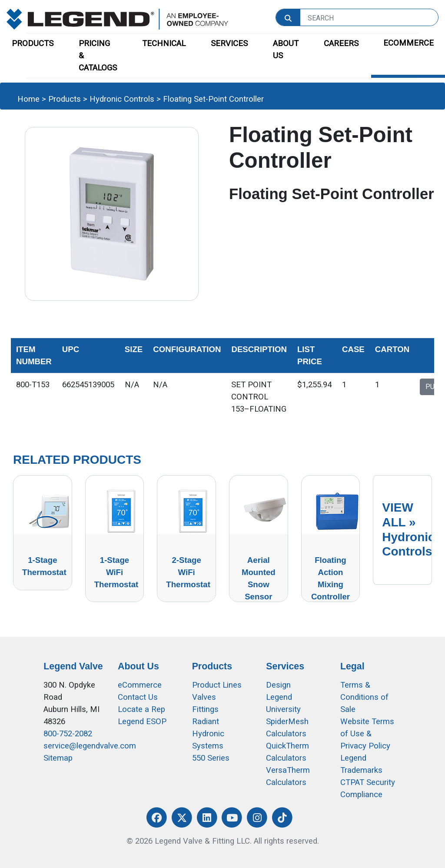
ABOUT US (286, 50)
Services (285, 666)
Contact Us (138, 697)
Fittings (205, 709)
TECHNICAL (164, 43)
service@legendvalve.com (90, 746)
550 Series (211, 758)
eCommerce (140, 685)
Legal (352, 666)
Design (278, 685)
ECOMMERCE (408, 43)
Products (65, 99)
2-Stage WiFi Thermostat (188, 572)
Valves (204, 697)
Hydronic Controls (122, 99)
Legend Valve (73, 666)
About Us (138, 666)
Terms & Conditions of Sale (364, 697)
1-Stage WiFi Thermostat (116, 572)
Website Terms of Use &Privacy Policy (367, 734)
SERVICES (229, 43)
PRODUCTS (33, 43)
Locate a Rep (141, 709)
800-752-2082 (68, 734)
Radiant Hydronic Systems (208, 734)
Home (28, 99)
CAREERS (341, 43)
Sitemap (58, 758)
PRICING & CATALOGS (98, 56)
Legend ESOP (142, 722)
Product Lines (217, 685)
